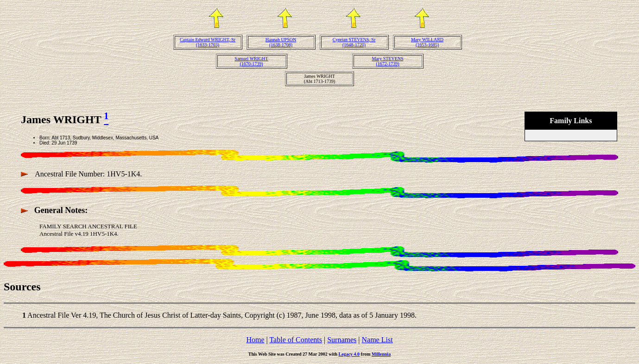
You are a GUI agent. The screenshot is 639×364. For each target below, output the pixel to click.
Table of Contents (296, 340)
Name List (377, 340)
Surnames (342, 340)
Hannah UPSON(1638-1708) (281, 42)
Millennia (381, 354)
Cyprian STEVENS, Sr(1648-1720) (354, 42)
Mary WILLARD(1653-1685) (427, 42)
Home (255, 340)
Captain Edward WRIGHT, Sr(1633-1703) (208, 42)
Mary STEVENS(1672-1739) (387, 61)
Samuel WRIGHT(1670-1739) (251, 61)
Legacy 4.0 (349, 354)
